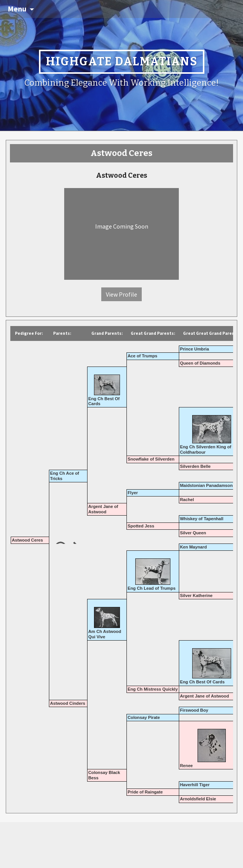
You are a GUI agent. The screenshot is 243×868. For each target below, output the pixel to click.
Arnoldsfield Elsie (198, 799)
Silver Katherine (196, 595)
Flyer (133, 493)
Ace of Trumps (143, 356)
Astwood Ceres (27, 540)
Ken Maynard (193, 547)
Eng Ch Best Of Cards (202, 682)
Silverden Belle (195, 466)
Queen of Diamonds (200, 363)
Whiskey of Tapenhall (202, 519)
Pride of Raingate (145, 792)
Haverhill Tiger (195, 785)
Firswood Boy (194, 710)
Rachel (187, 500)
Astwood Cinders (68, 703)
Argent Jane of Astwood (103, 509)
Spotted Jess (141, 526)
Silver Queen (193, 533)
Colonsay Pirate (144, 717)
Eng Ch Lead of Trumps (152, 588)
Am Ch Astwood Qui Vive (105, 634)
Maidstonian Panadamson (206, 485)
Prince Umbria (194, 349)
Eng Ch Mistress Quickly (153, 689)
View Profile (122, 294)
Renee (186, 766)
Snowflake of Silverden (151, 459)
